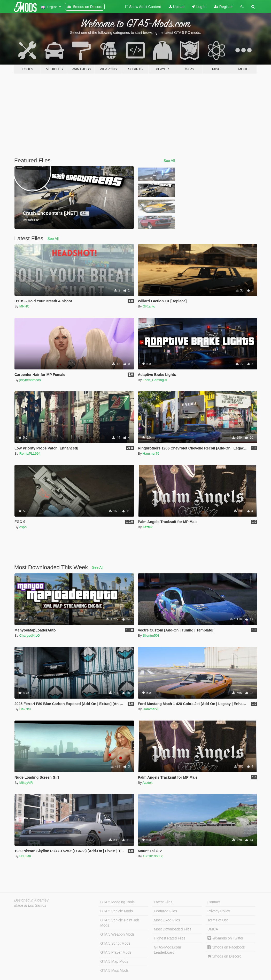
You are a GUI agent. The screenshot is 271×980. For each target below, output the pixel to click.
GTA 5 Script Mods (115, 943)
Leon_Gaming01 (155, 380)
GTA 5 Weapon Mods (117, 934)
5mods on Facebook (226, 947)
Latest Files (163, 902)
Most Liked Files (167, 920)
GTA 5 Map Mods (114, 961)
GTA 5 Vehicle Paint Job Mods (120, 923)
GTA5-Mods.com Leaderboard (168, 950)
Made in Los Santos (30, 905)
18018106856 (153, 856)
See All (169, 161)
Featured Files (165, 911)
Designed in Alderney (31, 900)
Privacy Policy (219, 911)
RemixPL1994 (30, 453)
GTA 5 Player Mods (116, 952)
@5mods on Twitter (225, 938)
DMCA (213, 929)
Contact (214, 902)
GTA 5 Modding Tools (117, 902)
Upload (177, 7)
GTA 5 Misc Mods (114, 970)
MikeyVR (26, 783)
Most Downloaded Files (173, 929)
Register (223, 7)
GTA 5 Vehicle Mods (117, 911)
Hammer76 (151, 453)
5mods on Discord (224, 956)
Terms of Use (218, 920)
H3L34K (25, 856)
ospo (23, 527)
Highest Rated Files (170, 938)
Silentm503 (151, 635)
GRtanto (149, 306)
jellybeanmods (30, 380)
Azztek (148, 527)
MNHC (24, 306)
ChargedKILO (30, 635)
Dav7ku (25, 709)
